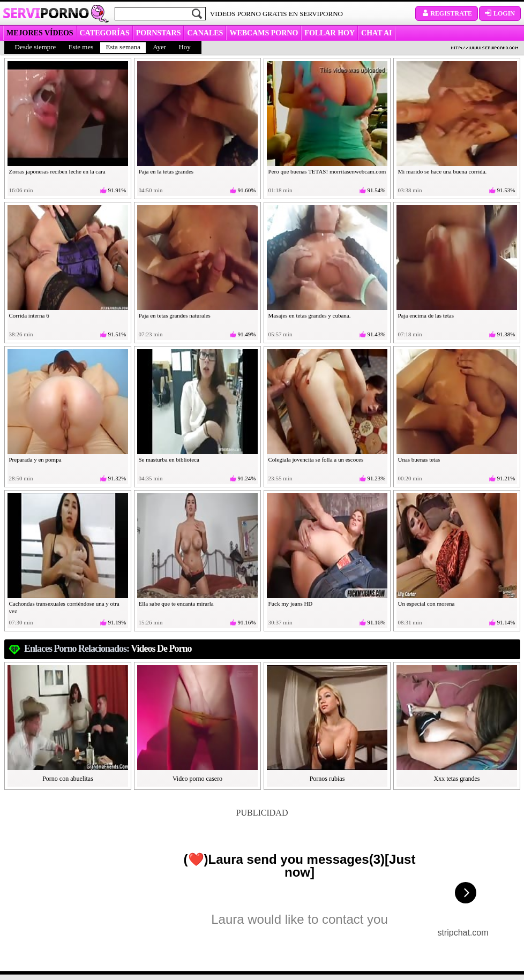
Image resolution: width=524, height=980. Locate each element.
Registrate (447, 13)
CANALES (205, 33)
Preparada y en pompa (35, 459)
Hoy (184, 47)
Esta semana (123, 47)
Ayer (159, 47)
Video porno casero (197, 779)
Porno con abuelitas (68, 779)
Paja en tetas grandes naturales (175, 315)
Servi (46, 13)
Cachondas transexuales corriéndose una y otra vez (64, 607)
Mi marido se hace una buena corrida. (443, 171)
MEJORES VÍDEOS (40, 33)
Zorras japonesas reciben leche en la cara (57, 171)
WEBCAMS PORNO (264, 33)
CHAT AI (376, 33)
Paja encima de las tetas (426, 315)
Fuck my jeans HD (291, 604)
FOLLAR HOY (330, 33)
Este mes (81, 47)
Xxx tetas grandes (457, 779)
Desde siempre (36, 47)
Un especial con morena (426, 604)
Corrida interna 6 (29, 315)
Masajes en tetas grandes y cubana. (310, 315)
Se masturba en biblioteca (169, 459)
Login (500, 13)
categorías (105, 33)
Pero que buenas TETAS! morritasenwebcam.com (327, 171)
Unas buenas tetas (419, 459)
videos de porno (161, 649)
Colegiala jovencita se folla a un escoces (316, 459)
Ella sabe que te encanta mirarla (176, 604)
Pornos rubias (327, 779)
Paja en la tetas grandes (166, 171)
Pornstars (159, 33)
